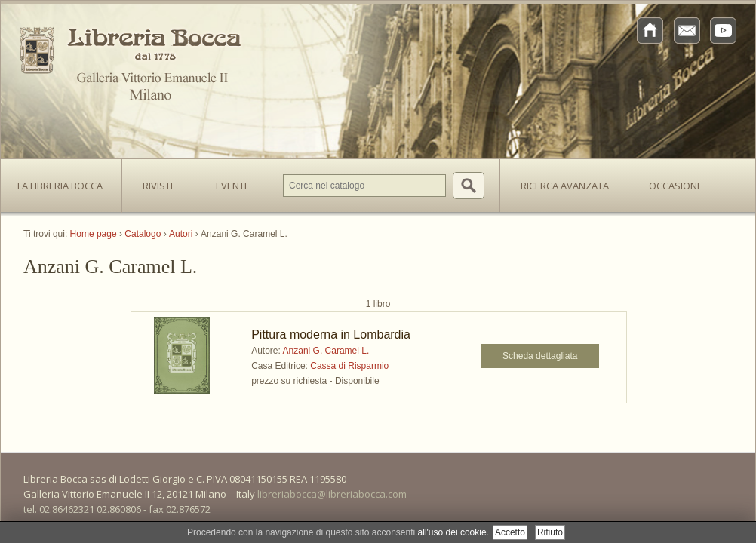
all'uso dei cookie (452, 532)
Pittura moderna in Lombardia (331, 334)
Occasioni (674, 186)
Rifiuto (550, 532)
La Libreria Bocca (66, 181)
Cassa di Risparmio (349, 366)
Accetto (510, 532)
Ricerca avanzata (565, 186)
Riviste (155, 181)
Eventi (231, 186)
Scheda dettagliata (540, 356)
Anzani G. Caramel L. (326, 351)
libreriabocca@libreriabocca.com (332, 494)
